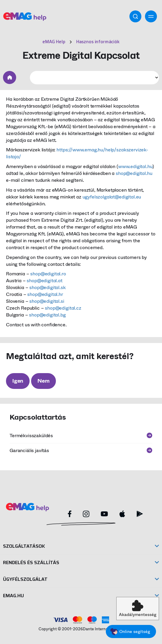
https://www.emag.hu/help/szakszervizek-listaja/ (77, 153)
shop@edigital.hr (45, 294)
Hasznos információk (98, 42)
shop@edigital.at (44, 281)
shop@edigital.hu (134, 173)
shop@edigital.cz (63, 308)
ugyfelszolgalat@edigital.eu (112, 197)
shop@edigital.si (47, 301)
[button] (138, 609)
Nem (43, 381)
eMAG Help (54, 42)
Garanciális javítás (81, 450)
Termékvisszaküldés (81, 436)
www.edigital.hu (135, 166)
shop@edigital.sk (47, 287)
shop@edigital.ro (48, 274)
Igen (18, 381)
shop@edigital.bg (47, 315)
